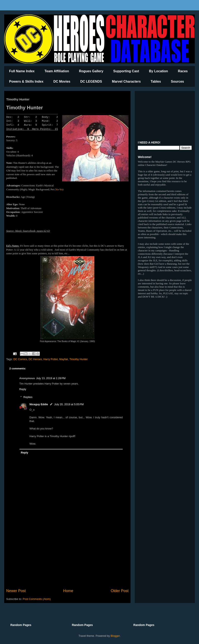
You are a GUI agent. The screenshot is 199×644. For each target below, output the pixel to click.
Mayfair (64, 359)
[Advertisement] (67, 554)
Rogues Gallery (91, 71)
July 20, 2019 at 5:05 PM (69, 404)
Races (183, 71)
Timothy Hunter (79, 359)
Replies (28, 397)
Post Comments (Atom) (37, 599)
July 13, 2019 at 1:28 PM (51, 378)
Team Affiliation (57, 71)
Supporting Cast (126, 71)
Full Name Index (22, 71)
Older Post (120, 591)
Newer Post (16, 591)
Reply (23, 389)
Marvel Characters (126, 81)
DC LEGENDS (91, 81)
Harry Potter (50, 359)
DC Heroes (35, 359)
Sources (177, 81)
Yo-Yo (59, 189)
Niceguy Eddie (39, 404)
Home (68, 591)
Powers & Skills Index (26, 81)
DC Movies (62, 81)
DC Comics (20, 359)
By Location (159, 71)
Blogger (115, 636)
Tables (156, 81)
